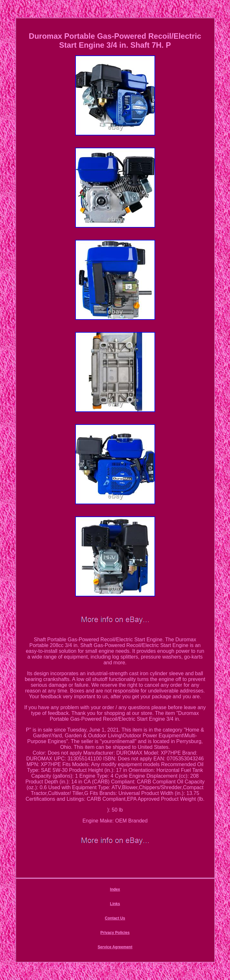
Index (115, 889)
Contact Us (115, 918)
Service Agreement (115, 947)
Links (115, 904)
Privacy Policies (115, 933)
